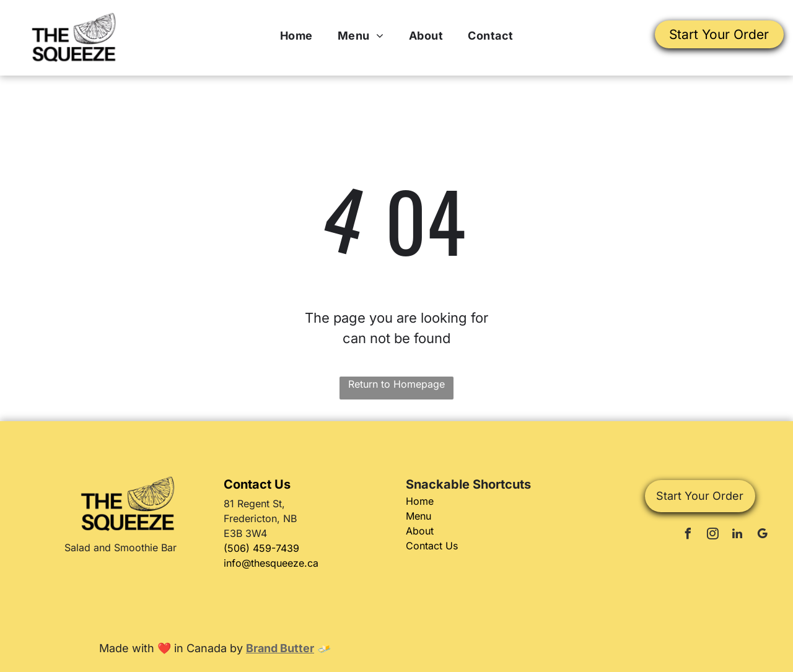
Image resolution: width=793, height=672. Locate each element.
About (420, 531)
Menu (418, 516)
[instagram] (712, 535)
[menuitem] (296, 36)
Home (420, 501)
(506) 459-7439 (261, 548)
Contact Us (432, 546)
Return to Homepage (396, 384)
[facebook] (688, 535)
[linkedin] (737, 535)
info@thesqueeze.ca (271, 563)
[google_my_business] (762, 535)
